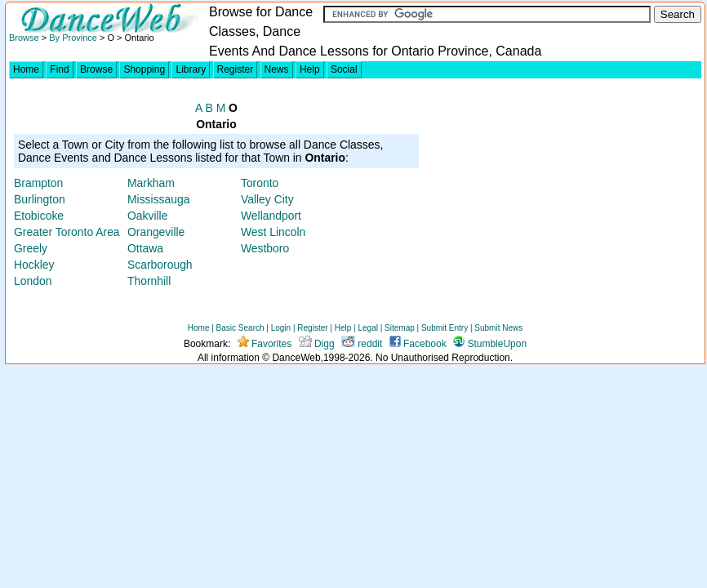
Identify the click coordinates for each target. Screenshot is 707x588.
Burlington (40, 199)
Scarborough (160, 265)
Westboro (265, 248)
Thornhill (149, 281)
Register (236, 69)
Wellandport (271, 216)
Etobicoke (39, 216)
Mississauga (159, 199)
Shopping (144, 69)
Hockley (34, 265)
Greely (31, 248)
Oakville (147, 216)
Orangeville (156, 232)
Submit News (498, 328)
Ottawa (145, 248)
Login (281, 328)
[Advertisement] (562, 197)
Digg (317, 344)
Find (59, 69)
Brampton (38, 183)
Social (344, 69)
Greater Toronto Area (67, 232)
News (277, 69)
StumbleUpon (490, 344)
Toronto (260, 183)
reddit (362, 344)
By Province (73, 38)
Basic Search (240, 328)
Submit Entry (445, 328)
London (33, 281)
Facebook (418, 344)
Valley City (267, 199)
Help (310, 69)
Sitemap (400, 328)
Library (191, 69)
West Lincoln (273, 232)
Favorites (265, 344)
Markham (151, 183)
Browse (24, 38)
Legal (367, 328)
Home (26, 69)
